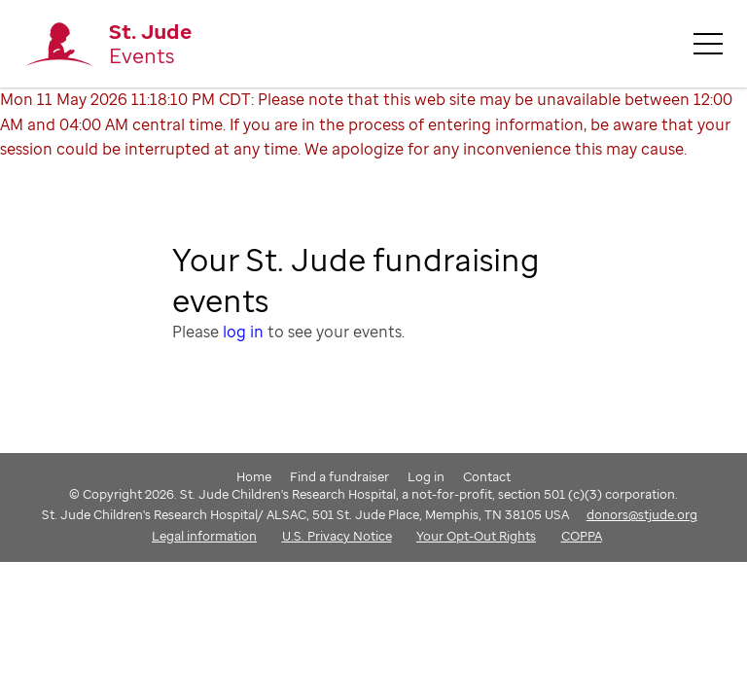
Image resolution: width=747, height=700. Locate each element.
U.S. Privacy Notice (337, 536)
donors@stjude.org (642, 514)
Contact (487, 476)
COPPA (582, 536)
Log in (426, 476)
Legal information (204, 536)
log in (243, 332)
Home (254, 476)
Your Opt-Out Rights (476, 536)
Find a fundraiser (339, 476)
